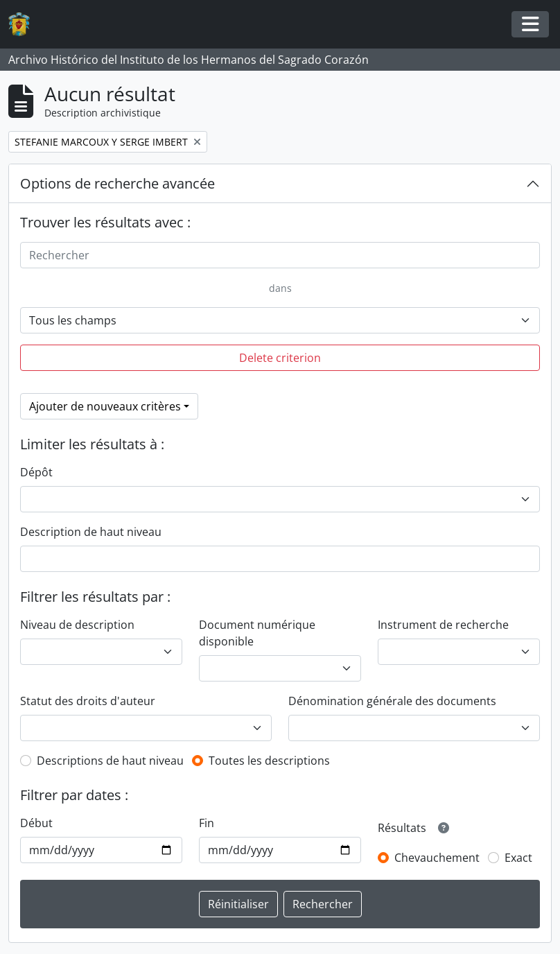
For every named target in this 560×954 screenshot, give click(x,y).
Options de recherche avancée (117, 183)
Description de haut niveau (91, 532)
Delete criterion (280, 358)
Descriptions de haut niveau (110, 761)
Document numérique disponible (257, 633)
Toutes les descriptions (269, 761)
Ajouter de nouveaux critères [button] (105, 406)
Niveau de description (77, 625)
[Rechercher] (280, 255)
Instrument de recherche (443, 625)
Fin (207, 823)
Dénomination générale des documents (392, 701)
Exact (518, 858)
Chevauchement (437, 858)
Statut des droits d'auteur (88, 701)
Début (36, 823)
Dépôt (36, 472)
